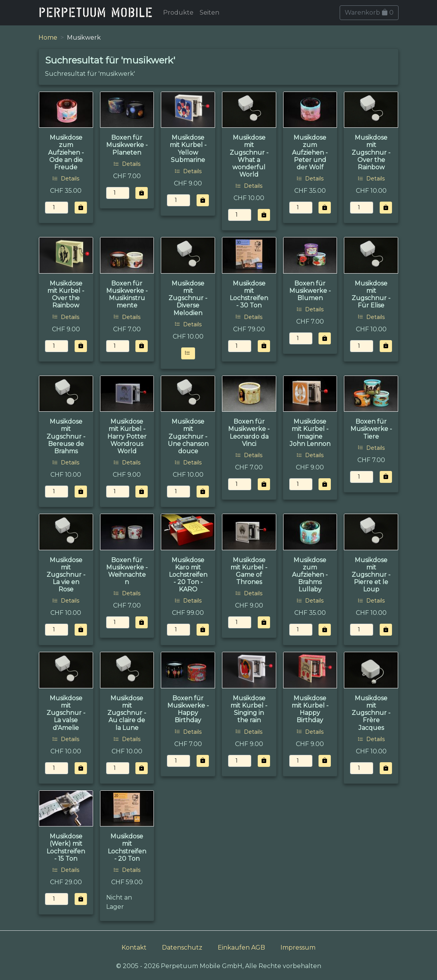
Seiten (209, 13)
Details (66, 179)
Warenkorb (369, 13)
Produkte (178, 13)
